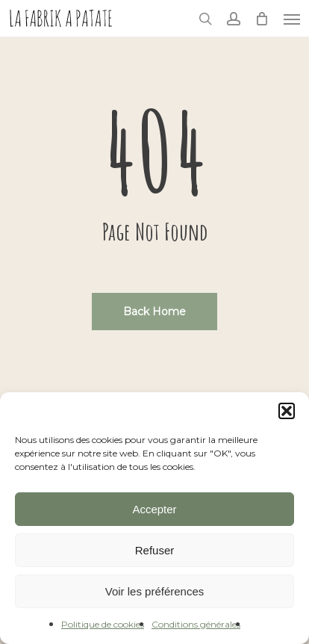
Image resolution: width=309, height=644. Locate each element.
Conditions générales (196, 624)
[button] (287, 411)
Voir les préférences (155, 591)
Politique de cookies (103, 624)
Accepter (154, 509)
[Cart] (262, 18)
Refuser (155, 550)
